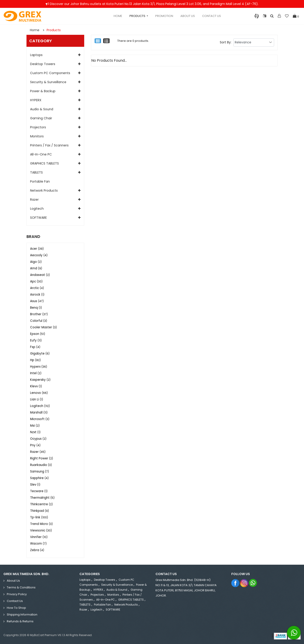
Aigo (36, 262)
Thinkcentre (41, 504)
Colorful (39, 321)
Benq (36, 308)
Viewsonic (41, 530)
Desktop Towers (43, 64)
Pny (35, 445)
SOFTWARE (38, 218)
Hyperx (39, 367)
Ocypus (38, 439)
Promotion (164, 16)
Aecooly (39, 255)
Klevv (36, 386)
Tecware (39, 491)
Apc (36, 281)
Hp (35, 360)
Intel (36, 373)
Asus (37, 301)
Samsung (39, 471)
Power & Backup (43, 91)
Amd (36, 268)
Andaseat (40, 275)
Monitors (37, 136)
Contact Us (212, 16)
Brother (39, 314)
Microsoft (40, 419)
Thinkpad (39, 511)
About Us (188, 16)
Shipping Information (22, 615)
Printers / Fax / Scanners (49, 145)
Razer (34, 200)
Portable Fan (40, 181)
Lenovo (39, 393)
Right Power (42, 458)
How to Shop (16, 608)
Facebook (236, 583)
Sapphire (39, 478)
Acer (37, 249)
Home (118, 16)
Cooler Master (43, 327)
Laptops (36, 55)
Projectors (38, 127)
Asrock (37, 295)
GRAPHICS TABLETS (44, 163)
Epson (38, 334)
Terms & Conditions (21, 587)
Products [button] (138, 16)
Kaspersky (40, 380)
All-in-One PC (41, 154)
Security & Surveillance (48, 82)
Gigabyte (40, 354)
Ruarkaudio (41, 465)
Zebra (37, 550)
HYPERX (36, 100)
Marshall (39, 412)
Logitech (37, 209)
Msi (35, 426)
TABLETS (36, 172)
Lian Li (37, 399)
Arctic (37, 288)
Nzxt (35, 432)
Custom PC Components (50, 73)
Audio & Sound (42, 109)
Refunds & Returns (20, 621)
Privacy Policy (17, 594)
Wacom (38, 544)
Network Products (44, 190)
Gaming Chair (41, 118)
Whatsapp (253, 583)
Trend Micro (41, 524)
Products (54, 30)
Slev (35, 485)
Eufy (36, 340)
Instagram (244, 583)
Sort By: (226, 42)
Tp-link (39, 517)
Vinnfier (39, 537)
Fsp (35, 347)
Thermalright (42, 498)
